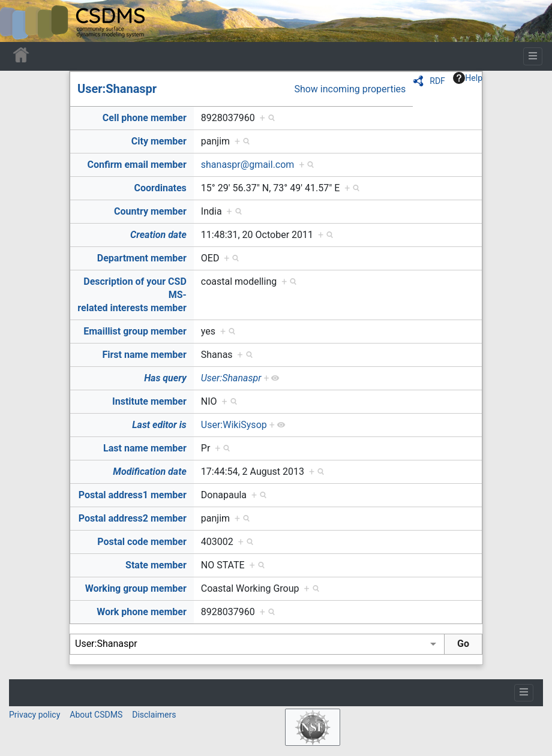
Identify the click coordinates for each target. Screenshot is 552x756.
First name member (144, 355)
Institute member (149, 401)
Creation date (158, 235)
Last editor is (159, 425)
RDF (437, 81)
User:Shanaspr (117, 89)
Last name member (145, 448)
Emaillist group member (135, 331)
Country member (150, 211)
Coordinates (160, 188)
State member (156, 565)
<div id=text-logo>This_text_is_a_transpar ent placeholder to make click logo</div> (19, 21)
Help (468, 78)
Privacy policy (34, 715)
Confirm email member (137, 165)
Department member (142, 258)
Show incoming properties (350, 89)
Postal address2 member (133, 518)
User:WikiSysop (234, 425)
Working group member (136, 588)
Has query (165, 378)
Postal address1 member (133, 495)
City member (159, 141)
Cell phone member (145, 118)
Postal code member (142, 542)
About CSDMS (96, 715)
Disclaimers (154, 715)
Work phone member (142, 612)
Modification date (149, 472)
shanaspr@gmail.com (248, 165)
